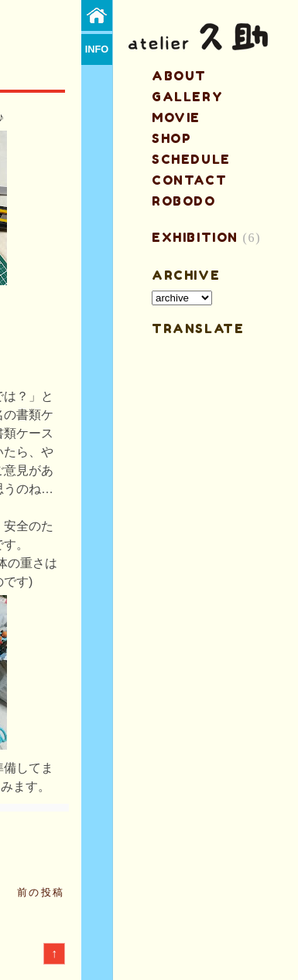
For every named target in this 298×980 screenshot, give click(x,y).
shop (171, 138)
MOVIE (176, 117)
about (179, 76)
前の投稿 (41, 892)
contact (189, 180)
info (97, 49)
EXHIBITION (195, 237)
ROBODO (184, 201)
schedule (191, 159)
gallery (187, 97)
